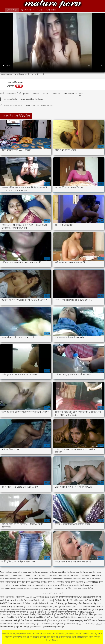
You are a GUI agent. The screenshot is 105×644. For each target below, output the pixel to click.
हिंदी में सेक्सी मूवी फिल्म (91, 610)
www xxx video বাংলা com (32, 99)
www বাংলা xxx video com (24, 575)
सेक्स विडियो (50, 627)
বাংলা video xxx (83, 585)
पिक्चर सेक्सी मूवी (43, 620)
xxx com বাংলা (72, 575)
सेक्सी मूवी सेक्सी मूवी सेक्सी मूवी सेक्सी (64, 612)
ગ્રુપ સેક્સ (14, 600)
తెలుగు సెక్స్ (92, 603)
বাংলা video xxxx (96, 585)
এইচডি (36, 94)
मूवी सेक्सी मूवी (59, 627)
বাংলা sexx (71, 585)
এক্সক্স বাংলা (90, 579)
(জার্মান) (26, 94)
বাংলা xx (76, 588)
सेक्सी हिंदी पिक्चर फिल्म (8, 603)
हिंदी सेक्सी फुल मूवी (32, 624)
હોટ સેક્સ (30, 612)
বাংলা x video (43, 588)
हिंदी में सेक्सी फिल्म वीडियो (28, 600)
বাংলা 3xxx (83, 582)
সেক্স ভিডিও (44, 624)
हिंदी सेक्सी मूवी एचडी (58, 607)
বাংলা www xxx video (82, 597)
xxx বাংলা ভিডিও (46, 579)
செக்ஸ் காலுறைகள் (58, 620)
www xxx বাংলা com (92, 572)
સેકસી (7, 600)
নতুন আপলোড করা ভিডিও (31, 10)
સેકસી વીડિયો (50, 597)
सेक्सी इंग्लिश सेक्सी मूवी (8, 627)
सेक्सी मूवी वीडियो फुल (89, 614)
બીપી (46, 603)
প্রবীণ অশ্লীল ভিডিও (76, 600)
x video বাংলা (41, 575)
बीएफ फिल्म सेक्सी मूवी (34, 610)
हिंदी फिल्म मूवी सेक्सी (56, 624)
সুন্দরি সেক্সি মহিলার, (10, 99)
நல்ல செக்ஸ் (31, 597)
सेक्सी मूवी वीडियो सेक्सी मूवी (40, 614)
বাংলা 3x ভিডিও (64, 582)
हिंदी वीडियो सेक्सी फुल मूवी (21, 617)
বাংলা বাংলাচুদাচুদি (45, 600)
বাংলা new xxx (12, 585)
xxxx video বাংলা (60, 579)
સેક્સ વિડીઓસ (83, 612)
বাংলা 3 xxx (52, 582)
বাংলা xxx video (89, 607)
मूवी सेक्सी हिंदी (86, 620)
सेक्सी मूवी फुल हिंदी (65, 603)
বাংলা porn (23, 585)
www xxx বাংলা (77, 572)
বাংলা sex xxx (47, 585)
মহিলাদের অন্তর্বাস (70, 94)
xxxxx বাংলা (72, 579)
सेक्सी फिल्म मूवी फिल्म (19, 612)
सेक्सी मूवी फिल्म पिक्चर (22, 620)
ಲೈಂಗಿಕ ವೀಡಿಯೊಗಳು (60, 600)
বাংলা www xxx (20, 588)
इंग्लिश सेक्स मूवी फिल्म (43, 607)
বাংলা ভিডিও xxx (74, 617)
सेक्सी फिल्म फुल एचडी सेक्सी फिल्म (71, 610)
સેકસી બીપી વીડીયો (42, 612)
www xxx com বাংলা (44, 572)
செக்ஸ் (95, 620)
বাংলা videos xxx (7, 588)
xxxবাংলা (81, 579)
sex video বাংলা (16, 572)
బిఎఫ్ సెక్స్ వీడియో (12, 607)
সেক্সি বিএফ (20, 597)
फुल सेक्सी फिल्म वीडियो (59, 617)
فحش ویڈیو (100, 624)
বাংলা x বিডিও (67, 588)
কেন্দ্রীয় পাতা (12, 10)
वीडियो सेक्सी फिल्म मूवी (73, 614)
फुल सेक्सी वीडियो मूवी (37, 627)
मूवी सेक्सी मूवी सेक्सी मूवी (50, 610)
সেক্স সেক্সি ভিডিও (23, 603)
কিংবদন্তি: (52, 4)
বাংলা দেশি (53, 603)
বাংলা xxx (4, 597)
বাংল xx (44, 582)
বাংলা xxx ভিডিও (96, 617)
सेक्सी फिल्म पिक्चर (19, 624)
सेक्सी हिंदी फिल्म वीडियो (74, 607)
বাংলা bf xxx (93, 582)
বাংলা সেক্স (56, 94)
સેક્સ (27, 614)
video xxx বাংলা (29, 572)
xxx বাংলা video (32, 579)
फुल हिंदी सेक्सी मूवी (23, 627)
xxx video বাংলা (85, 575)
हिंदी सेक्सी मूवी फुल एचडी (64, 597)
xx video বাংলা (52, 575)
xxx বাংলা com (19, 579)
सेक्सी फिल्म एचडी (6, 624)
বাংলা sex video (34, 585)
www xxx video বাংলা (62, 572)
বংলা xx (37, 582)
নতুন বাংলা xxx (28, 582)
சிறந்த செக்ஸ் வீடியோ (86, 624)
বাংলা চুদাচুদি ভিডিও (27, 607)
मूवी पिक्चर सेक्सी (69, 624)
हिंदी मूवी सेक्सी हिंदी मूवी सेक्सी (40, 617)
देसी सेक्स (101, 620)
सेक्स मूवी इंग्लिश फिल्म (79, 603)
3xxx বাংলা (4, 572)
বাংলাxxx (40, 597)
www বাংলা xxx (6, 575)
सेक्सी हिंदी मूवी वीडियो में (93, 600)
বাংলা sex (85, 617)
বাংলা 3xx (75, 582)
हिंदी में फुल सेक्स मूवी (74, 620)
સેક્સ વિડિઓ (21, 610)
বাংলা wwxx (32, 588)
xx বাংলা (62, 575)
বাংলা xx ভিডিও (87, 588)
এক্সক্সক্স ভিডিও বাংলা (13, 582)
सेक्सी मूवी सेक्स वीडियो (57, 614)
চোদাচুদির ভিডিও (38, 603)
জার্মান (45, 94)
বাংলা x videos (55, 588)
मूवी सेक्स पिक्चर (9, 610)
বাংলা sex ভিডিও (60, 585)
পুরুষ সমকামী (51, 10)
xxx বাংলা (9, 579)
